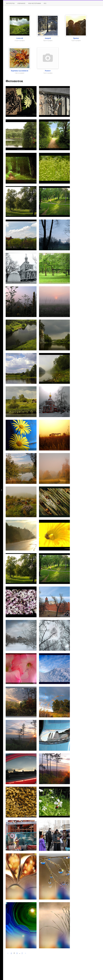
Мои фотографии (35, 3)
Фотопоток (10, 3)
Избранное (21, 3)
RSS (45, 3)
